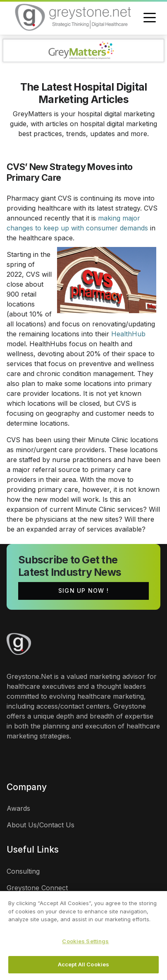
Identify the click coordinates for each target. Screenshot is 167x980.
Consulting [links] (23, 871)
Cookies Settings (85, 941)
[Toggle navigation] (150, 18)
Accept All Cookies (83, 964)
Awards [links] (18, 808)
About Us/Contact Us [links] (41, 825)
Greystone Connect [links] (37, 888)
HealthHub (128, 334)
